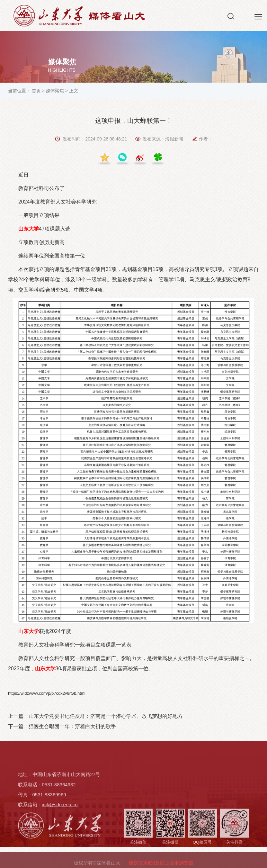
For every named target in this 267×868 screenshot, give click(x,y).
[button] (231, 17)
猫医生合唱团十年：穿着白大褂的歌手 (72, 726)
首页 (36, 91)
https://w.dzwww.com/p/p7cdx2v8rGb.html (47, 693)
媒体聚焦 (55, 91)
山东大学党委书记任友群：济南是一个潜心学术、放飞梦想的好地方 (106, 716)
